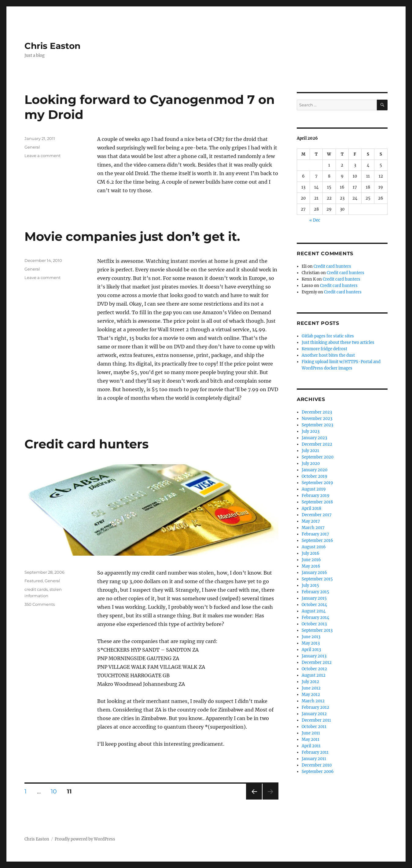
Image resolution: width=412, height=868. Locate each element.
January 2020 (315, 470)
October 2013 (314, 624)
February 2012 (315, 707)
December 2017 (317, 515)
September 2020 (318, 457)
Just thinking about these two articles (338, 342)
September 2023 (317, 425)
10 (56, 791)
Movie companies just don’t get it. (132, 236)
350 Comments (40, 604)
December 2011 (316, 720)
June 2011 (311, 733)
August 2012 (314, 675)
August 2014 (314, 611)
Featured (34, 581)
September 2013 (317, 630)
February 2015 (315, 592)
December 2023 (317, 412)
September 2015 (317, 579)
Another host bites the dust (328, 355)
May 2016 (311, 566)
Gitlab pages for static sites (328, 336)
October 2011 (314, 727)
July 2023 (311, 431)
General (32, 147)
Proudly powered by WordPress (85, 839)
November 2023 (317, 419)
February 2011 (315, 752)
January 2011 (314, 759)
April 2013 (311, 650)
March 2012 (313, 701)
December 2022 (317, 444)
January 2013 (314, 656)
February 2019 (316, 496)
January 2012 (314, 714)
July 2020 (311, 463)
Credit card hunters (86, 444)
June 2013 (311, 637)
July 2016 (311, 553)
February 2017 (315, 534)
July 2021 (310, 451)
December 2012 (317, 662)
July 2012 (310, 682)
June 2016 (311, 560)
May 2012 (311, 695)
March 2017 (313, 528)
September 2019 (317, 483)
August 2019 (314, 489)
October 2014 (314, 605)
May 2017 (311, 521)
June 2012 (311, 688)
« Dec (315, 220)
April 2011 (311, 746)
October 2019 (315, 476)
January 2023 (314, 438)
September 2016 (317, 541)
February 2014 (315, 618)
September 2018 (317, 502)
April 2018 (311, 508)
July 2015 (310, 585)
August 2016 (314, 547)
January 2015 (314, 598)
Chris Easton (52, 46)
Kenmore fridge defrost (324, 349)
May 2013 (311, 643)
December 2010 (317, 765)
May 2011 (311, 739)
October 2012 (314, 669)
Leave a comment (42, 156)
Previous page (254, 799)
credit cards (36, 589)
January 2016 (314, 573)
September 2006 (318, 772)
